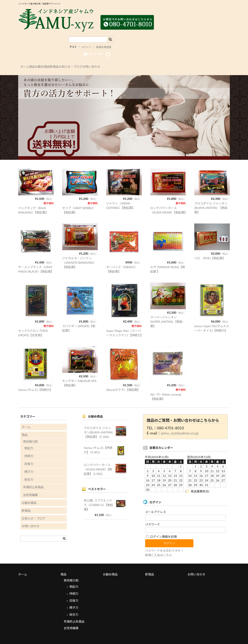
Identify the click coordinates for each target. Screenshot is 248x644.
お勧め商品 (62, 60)
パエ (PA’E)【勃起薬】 (210, 247)
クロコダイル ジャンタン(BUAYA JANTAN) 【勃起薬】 (211, 197)
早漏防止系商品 (33, 476)
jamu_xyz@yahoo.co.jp (180, 422)
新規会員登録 (104, 40)
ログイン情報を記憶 (161, 526)
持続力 (29, 445)
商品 (43, 60)
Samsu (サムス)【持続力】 (35, 379)
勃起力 (29, 438)
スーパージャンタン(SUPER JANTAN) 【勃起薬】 (166, 311)
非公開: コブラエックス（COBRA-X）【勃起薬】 (99, 494)
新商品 (83, 60)
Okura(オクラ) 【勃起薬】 (123, 379)
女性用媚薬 (30, 484)
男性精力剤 (30, 431)
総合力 (29, 469)
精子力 (29, 461)
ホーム (27, 60)
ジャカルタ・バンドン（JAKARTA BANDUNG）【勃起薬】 (79, 252)
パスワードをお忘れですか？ (164, 540)
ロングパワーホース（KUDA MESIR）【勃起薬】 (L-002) (98, 459)
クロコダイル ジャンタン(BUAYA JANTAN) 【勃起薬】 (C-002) (100, 421)
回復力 (29, 453)
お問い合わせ (137, 60)
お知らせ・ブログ (107, 60)
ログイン (87, 40)
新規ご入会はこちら (158, 544)
